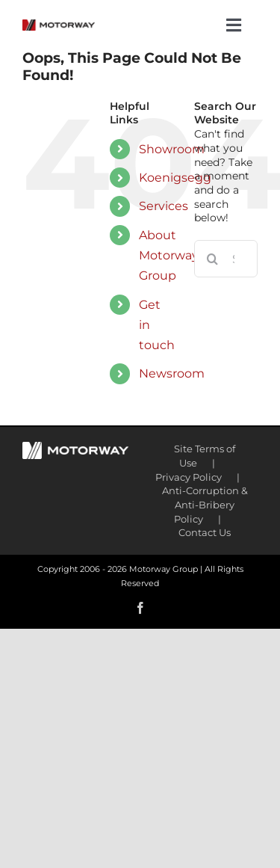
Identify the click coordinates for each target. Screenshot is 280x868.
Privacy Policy (189, 477)
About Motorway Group (169, 255)
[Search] (213, 259)
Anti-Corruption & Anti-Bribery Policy (205, 504)
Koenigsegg (175, 178)
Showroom (172, 149)
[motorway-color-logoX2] (59, 25)
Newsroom (172, 373)
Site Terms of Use (205, 456)
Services (164, 206)
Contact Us (205, 532)
